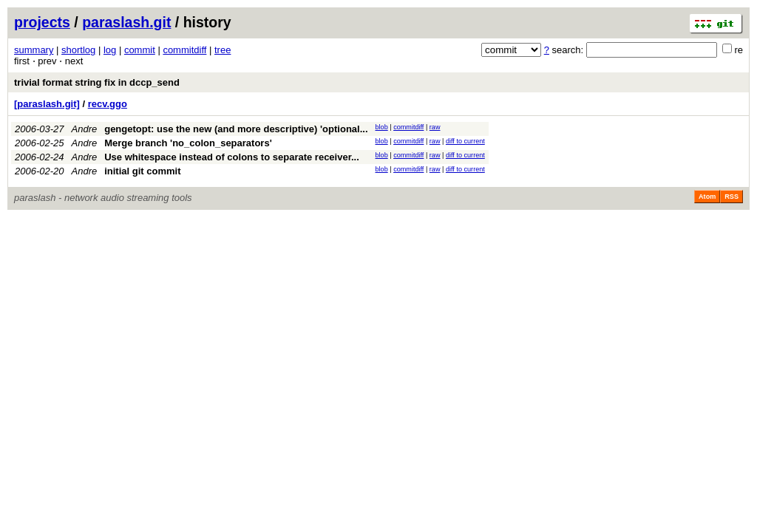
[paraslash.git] (47, 104)
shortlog (78, 50)
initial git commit (142, 171)
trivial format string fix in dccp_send (97, 82)
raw (435, 127)
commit (140, 50)
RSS (731, 197)
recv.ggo (108, 104)
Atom (707, 197)
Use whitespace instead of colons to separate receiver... (232, 157)
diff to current (465, 141)
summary (34, 50)
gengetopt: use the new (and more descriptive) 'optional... (236, 129)
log (110, 50)
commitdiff (184, 50)
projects (42, 22)
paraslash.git (126, 22)
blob (382, 127)
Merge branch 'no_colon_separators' (188, 143)
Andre (85, 129)
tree (223, 50)
